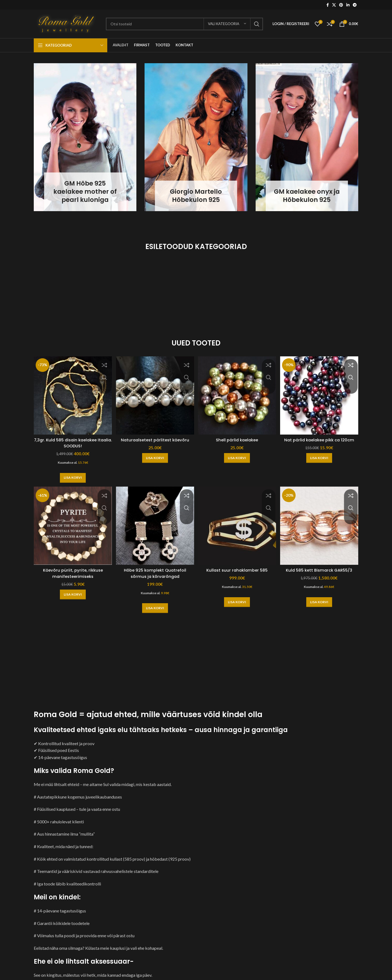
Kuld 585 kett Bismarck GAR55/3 (321, 568)
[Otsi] (184, 24)
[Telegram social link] (355, 5)
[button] (71, 475)
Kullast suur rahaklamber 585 (238, 568)
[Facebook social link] (328, 5)
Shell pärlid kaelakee (238, 437)
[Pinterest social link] (341, 5)
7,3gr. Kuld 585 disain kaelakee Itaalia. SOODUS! (71, 440)
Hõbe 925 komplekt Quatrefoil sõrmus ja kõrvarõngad (154, 571)
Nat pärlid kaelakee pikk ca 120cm (321, 437)
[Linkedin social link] (348, 5)
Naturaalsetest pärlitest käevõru (154, 437)
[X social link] (334, 5)
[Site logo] (67, 23)
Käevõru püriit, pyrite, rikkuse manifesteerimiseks (71, 571)
